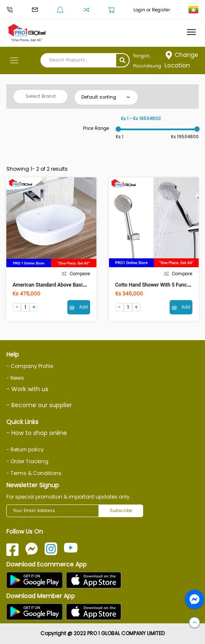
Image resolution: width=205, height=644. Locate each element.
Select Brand (41, 96)
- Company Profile (30, 366)
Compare (76, 274)
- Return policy (25, 449)
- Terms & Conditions (34, 473)
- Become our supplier (39, 405)
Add (79, 307)
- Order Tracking (27, 461)
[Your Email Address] (53, 511)
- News (15, 378)
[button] (194, 623)
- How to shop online (37, 433)
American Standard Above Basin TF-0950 (59, 285)
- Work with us (27, 389)
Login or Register (152, 10)
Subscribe (121, 511)
